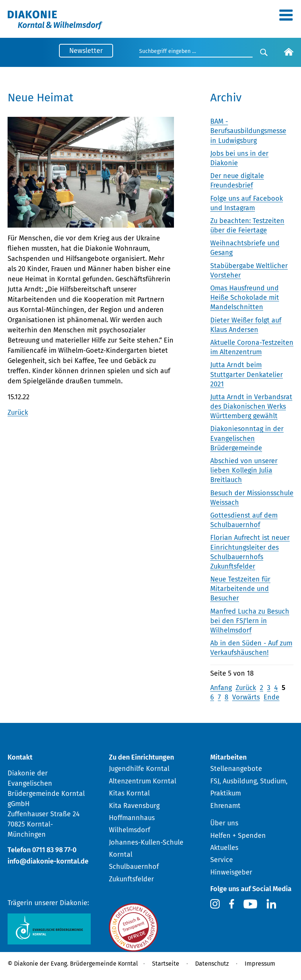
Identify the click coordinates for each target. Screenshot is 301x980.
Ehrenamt (225, 806)
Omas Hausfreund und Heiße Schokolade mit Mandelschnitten (245, 298)
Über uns (224, 823)
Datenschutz (212, 964)
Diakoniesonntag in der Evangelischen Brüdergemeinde (247, 438)
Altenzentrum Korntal (143, 781)
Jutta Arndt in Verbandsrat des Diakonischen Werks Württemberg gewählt (251, 406)
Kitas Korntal (129, 793)
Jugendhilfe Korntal (139, 769)
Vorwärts (246, 697)
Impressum (260, 964)
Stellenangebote (236, 769)
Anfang (221, 688)
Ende (272, 697)
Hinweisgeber (231, 872)
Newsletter (86, 51)
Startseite (166, 964)
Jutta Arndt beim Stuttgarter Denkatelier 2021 (247, 374)
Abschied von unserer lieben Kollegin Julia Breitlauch (244, 470)
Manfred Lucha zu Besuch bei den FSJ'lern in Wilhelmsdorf (250, 621)
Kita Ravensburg (134, 806)
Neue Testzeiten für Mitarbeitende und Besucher (240, 589)
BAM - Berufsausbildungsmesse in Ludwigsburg (248, 131)
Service (222, 860)
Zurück (18, 412)
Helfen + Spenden (238, 836)
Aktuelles (224, 848)
